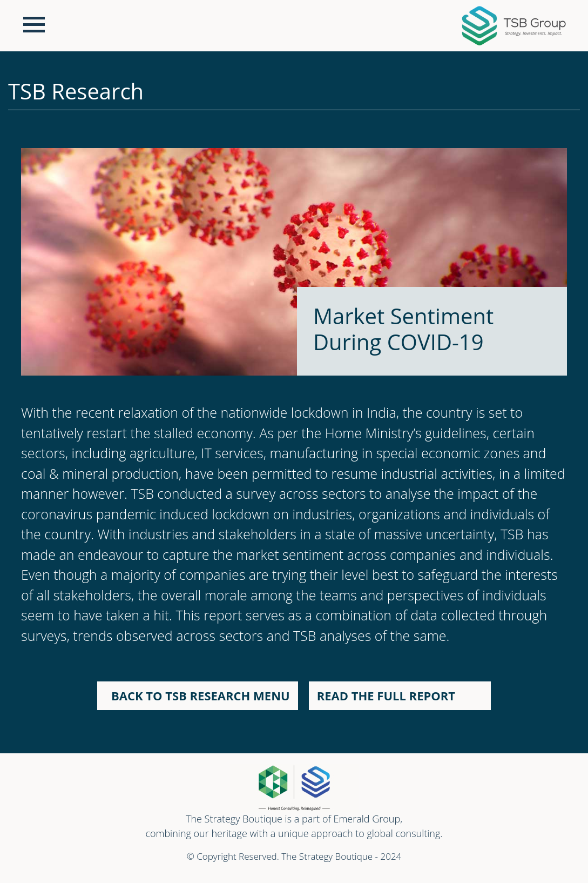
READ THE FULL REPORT (389, 695)
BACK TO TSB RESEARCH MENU (198, 695)
